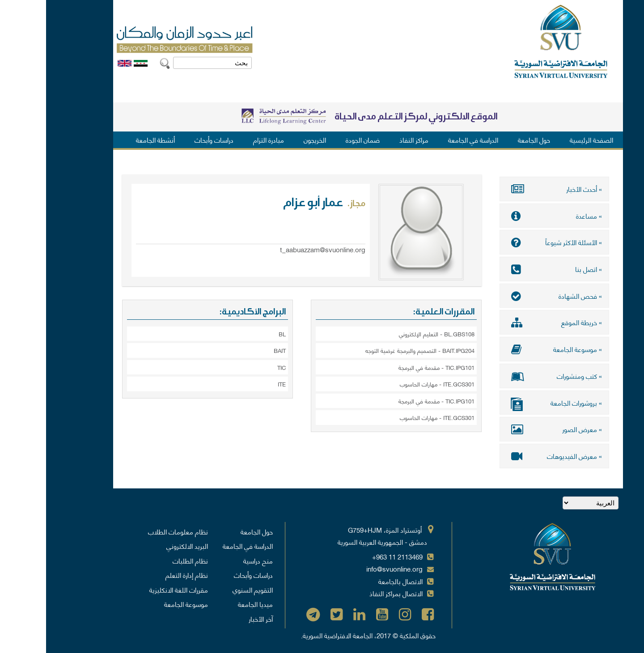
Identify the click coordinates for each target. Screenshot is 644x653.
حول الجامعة (488, 140)
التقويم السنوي (207, 589)
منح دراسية (212, 560)
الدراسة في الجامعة (427, 140)
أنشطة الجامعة (109, 140)
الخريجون (269, 140)
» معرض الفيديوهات (508, 455)
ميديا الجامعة (209, 603)
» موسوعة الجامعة (508, 348)
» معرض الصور (508, 428)
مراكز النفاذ (368, 140)
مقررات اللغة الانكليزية (133, 589)
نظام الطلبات (144, 560)
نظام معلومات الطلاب (132, 530)
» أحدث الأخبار (508, 189)
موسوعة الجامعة (140, 603)
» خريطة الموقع (508, 322)
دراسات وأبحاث (168, 140)
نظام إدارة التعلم (141, 574)
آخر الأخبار (215, 618)
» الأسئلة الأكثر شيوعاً (508, 242)
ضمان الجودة (317, 140)
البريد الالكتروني (141, 545)
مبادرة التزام (222, 140)
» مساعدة (508, 216)
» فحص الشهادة (508, 295)
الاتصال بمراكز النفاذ (350, 592)
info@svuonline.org (348, 568)
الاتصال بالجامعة (354, 580)
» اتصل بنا (508, 269)
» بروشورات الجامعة (508, 403)
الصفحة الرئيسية (545, 140)
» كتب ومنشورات (508, 375)
